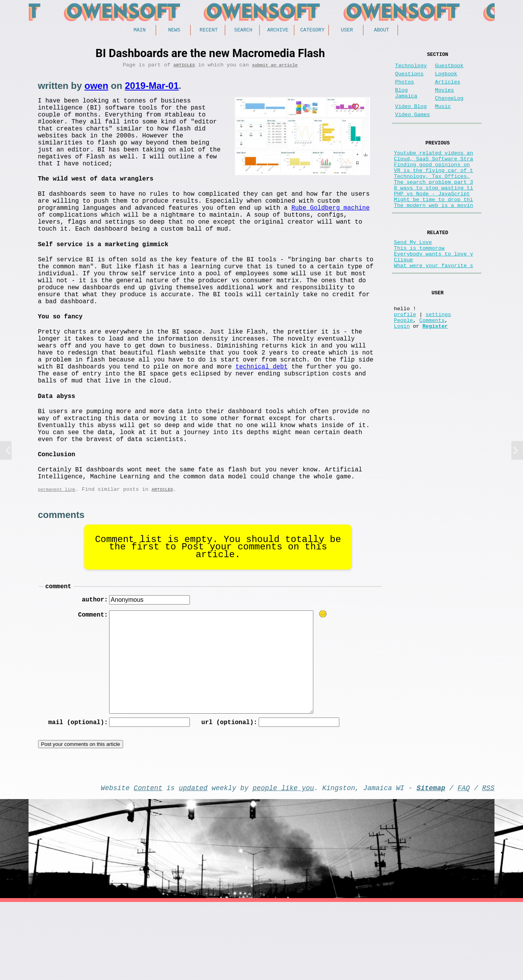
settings (438, 359)
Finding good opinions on (432, 183)
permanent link (57, 560)
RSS (488, 864)
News (174, 31)
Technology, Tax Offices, (432, 198)
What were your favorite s (434, 304)
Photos (405, 88)
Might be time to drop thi (434, 227)
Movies (444, 98)
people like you (283, 864)
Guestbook (449, 69)
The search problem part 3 (434, 205)
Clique (404, 296)
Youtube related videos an (434, 168)
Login (402, 373)
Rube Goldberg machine (330, 232)
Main (140, 31)
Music (443, 117)
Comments (432, 366)
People (404, 366)
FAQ (464, 864)
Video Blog (411, 117)
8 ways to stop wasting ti (434, 213)
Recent (209, 31)
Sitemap (431, 864)
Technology (411, 69)
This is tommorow (420, 282)
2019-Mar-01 (152, 88)
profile (405, 359)
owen (96, 88)
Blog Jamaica (406, 102)
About (381, 31)
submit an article (275, 67)
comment (58, 659)
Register (435, 373)
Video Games (413, 127)
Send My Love (413, 274)
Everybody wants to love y (434, 289)
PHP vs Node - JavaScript (432, 220)
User (347, 31)
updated (193, 864)
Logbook (446, 79)
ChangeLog (449, 108)
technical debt (261, 419)
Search (243, 31)
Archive (278, 31)
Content (148, 864)
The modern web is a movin (434, 235)
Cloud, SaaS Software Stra (434, 176)
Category (312, 31)
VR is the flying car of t (434, 190)
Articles (184, 67)
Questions (409, 79)
